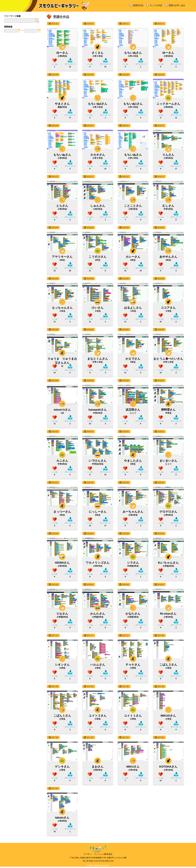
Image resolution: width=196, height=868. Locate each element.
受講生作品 (138, 5)
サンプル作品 (156, 5)
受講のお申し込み (177, 5)
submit (36, 20)
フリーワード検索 (12, 16)
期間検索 (8, 27)
